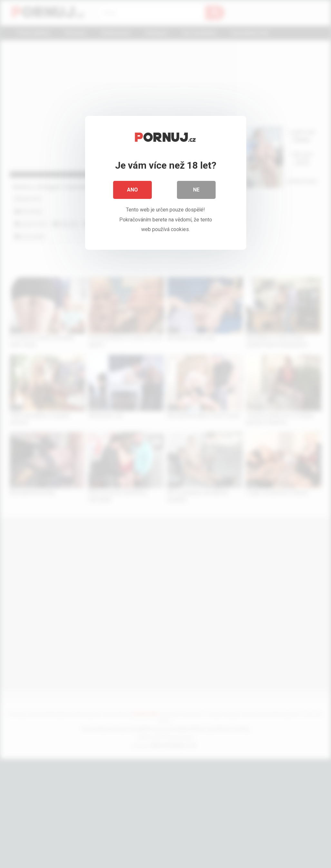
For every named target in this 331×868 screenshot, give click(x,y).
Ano (132, 190)
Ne (196, 190)
